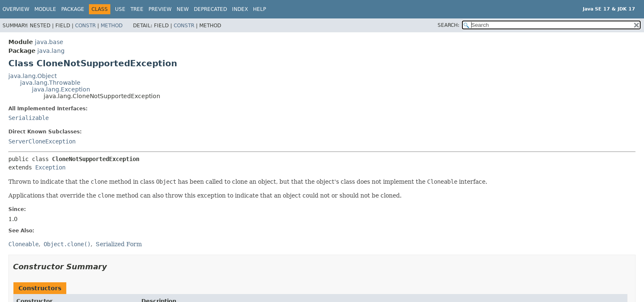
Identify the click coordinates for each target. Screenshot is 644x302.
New (183, 9)
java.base (49, 42)
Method (112, 26)
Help (259, 9)
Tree (137, 9)
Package (73, 9)
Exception (50, 167)
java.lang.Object (33, 76)
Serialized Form (119, 244)
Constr (85, 26)
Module (45, 9)
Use (120, 9)
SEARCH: (448, 25)
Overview (16, 9)
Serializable (29, 118)
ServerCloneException (42, 141)
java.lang (51, 51)
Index (240, 9)
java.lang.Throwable (50, 83)
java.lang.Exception (61, 89)
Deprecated (210, 9)
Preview (160, 9)
